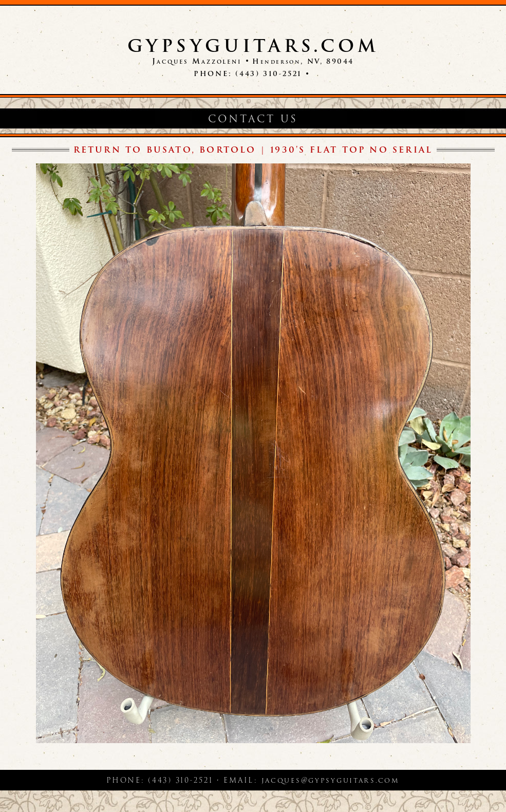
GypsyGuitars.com (253, 46)
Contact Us (253, 119)
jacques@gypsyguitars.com (331, 780)
